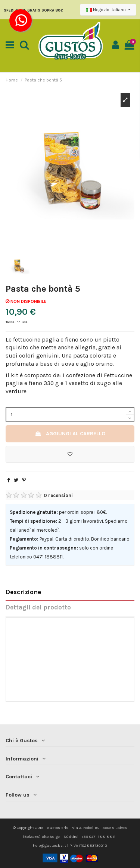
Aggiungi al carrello (70, 434)
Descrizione (23, 592)
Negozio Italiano (106, 10)
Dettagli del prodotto (38, 607)
